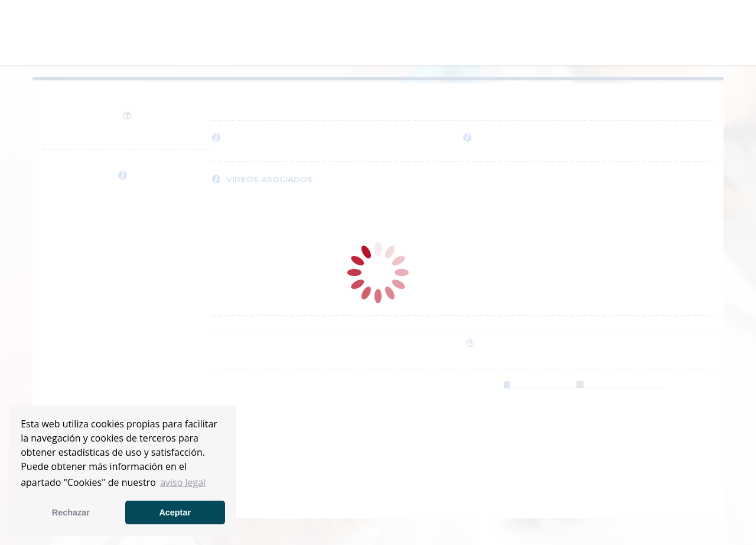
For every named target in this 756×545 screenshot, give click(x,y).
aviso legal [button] (183, 482)
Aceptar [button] (175, 512)
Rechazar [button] (71, 512)
